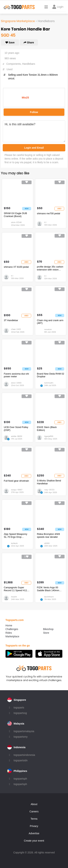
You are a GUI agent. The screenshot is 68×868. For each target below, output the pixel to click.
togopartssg (20, 713)
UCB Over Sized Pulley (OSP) (16, 429)
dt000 (47, 543)
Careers (34, 811)
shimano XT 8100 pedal (16, 267)
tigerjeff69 (49, 436)
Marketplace (12, 636)
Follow (34, 112)
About (34, 804)
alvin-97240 (16, 222)
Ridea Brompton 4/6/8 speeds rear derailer (48, 535)
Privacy (34, 826)
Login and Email (34, 148)
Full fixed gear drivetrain (16, 481)
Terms (34, 819)
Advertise (34, 833)
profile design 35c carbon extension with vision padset (50, 268)
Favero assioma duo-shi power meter (16, 375)
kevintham (49, 597)
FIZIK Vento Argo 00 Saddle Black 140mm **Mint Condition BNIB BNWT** (49, 589)
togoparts (19, 708)
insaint (14, 597)
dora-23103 (16, 383)
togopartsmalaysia (24, 731)
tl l (45, 222)
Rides (9, 633)
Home (9, 625)
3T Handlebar (11, 320)
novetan (48, 329)
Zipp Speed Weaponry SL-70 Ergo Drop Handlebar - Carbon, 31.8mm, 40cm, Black (16, 535)
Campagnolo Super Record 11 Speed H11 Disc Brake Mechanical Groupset (16, 589)
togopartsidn (21, 760)
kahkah (14, 543)
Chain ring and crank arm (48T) (50, 322)
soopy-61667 (17, 490)
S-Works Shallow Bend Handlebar (49, 482)
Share (29, 42)
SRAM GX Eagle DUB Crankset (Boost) (15, 215)
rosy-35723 (49, 490)
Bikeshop (48, 629)
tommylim (49, 383)
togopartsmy (21, 737)
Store (46, 633)
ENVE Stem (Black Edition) (47, 429)
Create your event (34, 841)
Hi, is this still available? (34, 131)
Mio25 (25, 98)
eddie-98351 (17, 436)
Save (10, 42)
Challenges (12, 629)
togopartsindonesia (24, 755)
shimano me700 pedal (49, 213)
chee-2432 (16, 329)
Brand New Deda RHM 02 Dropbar (51, 375)
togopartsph (20, 779)
